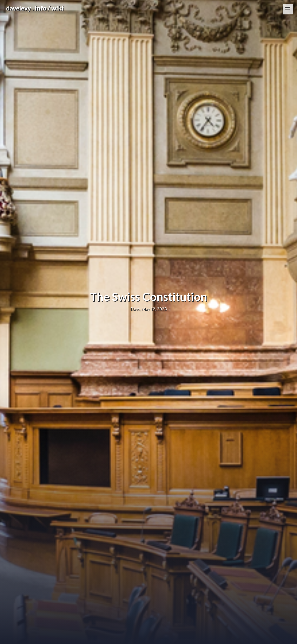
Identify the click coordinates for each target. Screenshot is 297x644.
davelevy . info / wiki (35, 8)
